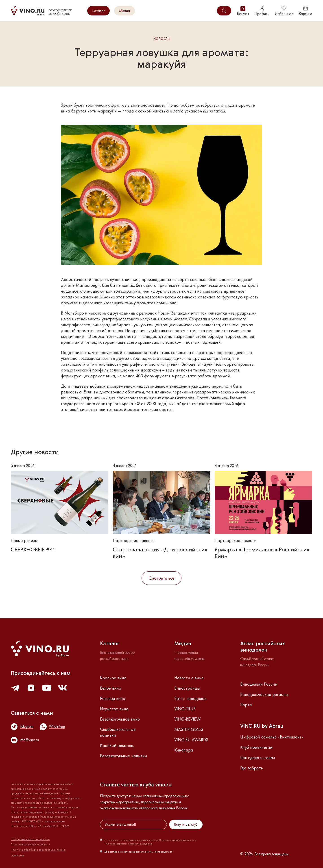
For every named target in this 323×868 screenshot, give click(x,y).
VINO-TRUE (185, 709)
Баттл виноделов (190, 698)
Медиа (124, 11)
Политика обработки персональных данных (38, 850)
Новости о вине (189, 678)
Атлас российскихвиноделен (263, 647)
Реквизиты (17, 855)
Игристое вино (114, 709)
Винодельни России (259, 684)
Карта (246, 705)
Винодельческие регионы (264, 694)
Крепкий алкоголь (117, 745)
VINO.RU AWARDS (191, 740)
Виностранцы (187, 688)
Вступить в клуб (186, 824)
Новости (162, 39)
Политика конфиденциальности (30, 844)
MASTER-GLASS (189, 729)
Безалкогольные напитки (124, 756)
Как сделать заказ (258, 758)
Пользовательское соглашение (30, 839)
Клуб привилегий (256, 747)
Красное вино (113, 678)
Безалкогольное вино (120, 719)
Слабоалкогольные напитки (118, 732)
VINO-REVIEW (187, 719)
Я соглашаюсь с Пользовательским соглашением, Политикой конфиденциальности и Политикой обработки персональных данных (150, 842)
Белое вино (111, 688)
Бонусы (243, 11)
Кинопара (184, 750)
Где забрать (252, 768)
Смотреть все (161, 578)
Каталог (98, 11)
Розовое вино (113, 698)
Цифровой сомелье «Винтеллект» (272, 737)
